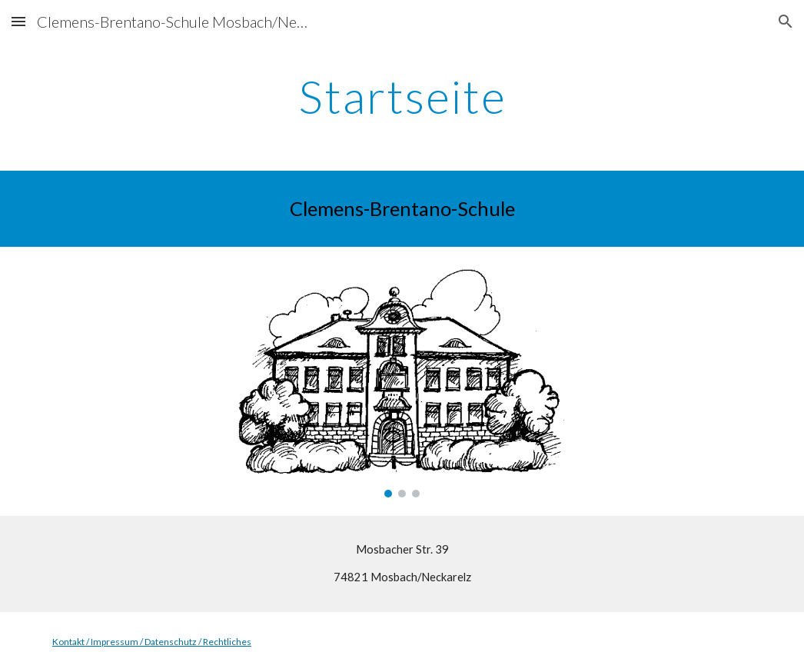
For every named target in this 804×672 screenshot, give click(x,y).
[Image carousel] (402, 381)
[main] (402, 96)
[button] (18, 21)
